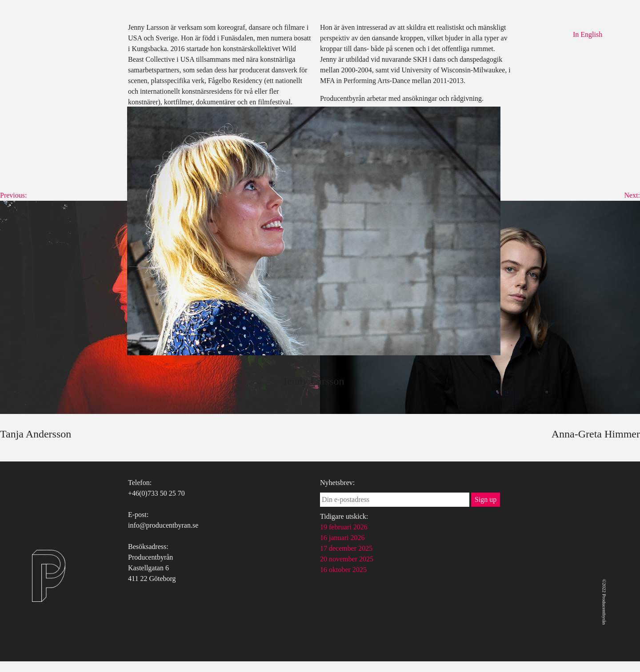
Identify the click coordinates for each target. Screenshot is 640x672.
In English (588, 34)
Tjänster (290, 34)
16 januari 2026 (342, 538)
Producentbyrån (50, 34)
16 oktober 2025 (343, 570)
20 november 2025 (347, 559)
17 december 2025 (346, 548)
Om (259, 34)
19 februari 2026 (344, 527)
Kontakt (366, 34)
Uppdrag (328, 34)
